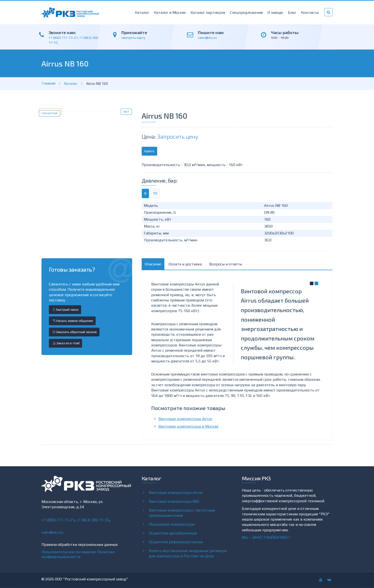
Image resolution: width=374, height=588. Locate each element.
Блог (292, 13)
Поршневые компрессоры (172, 524)
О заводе (275, 13)
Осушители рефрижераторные (176, 542)
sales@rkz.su (207, 38)
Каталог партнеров (208, 13)
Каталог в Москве (170, 13)
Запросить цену (178, 136)
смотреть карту (133, 38)
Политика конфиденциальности (78, 554)
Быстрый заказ (65, 309)
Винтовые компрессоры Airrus (185, 419)
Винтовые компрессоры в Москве (188, 426)
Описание (153, 264)
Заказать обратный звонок (74, 332)
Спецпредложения (246, 13)
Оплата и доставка (185, 264)
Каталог (142, 13)
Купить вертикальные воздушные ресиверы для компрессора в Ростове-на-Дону (188, 553)
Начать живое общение (72, 321)
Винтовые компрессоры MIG (174, 501)
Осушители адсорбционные (173, 533)
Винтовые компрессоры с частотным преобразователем (182, 513)
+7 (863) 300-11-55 (93, 520)
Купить (149, 151)
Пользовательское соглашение (69, 552)
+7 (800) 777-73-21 (63, 38)
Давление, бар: (160, 180)
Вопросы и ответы (226, 264)
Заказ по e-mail (65, 343)
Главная (48, 83)
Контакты (310, 13)
